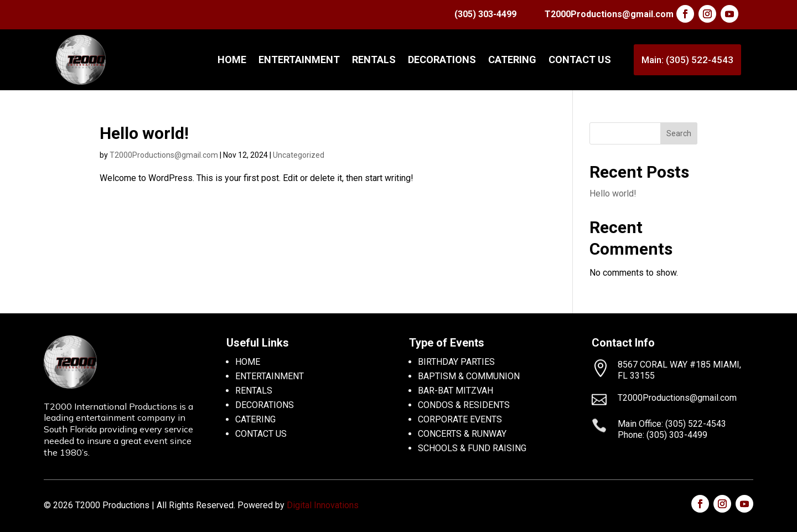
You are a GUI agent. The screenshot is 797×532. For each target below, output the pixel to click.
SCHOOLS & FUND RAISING (472, 448)
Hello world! (144, 133)
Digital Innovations (323, 505)
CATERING (512, 60)
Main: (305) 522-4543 (687, 60)
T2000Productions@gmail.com (609, 14)
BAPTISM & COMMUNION (469, 376)
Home (232, 60)
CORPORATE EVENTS (460, 419)
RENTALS (374, 60)
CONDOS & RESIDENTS (464, 405)
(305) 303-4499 (485, 14)
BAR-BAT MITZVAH (456, 391)
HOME (248, 362)
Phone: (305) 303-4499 (663, 435)
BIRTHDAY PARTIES (456, 362)
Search (679, 133)
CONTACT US (580, 60)
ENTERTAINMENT (299, 60)
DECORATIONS (442, 60)
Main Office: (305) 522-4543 (672, 424)
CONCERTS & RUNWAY (462, 434)
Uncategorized (299, 155)
